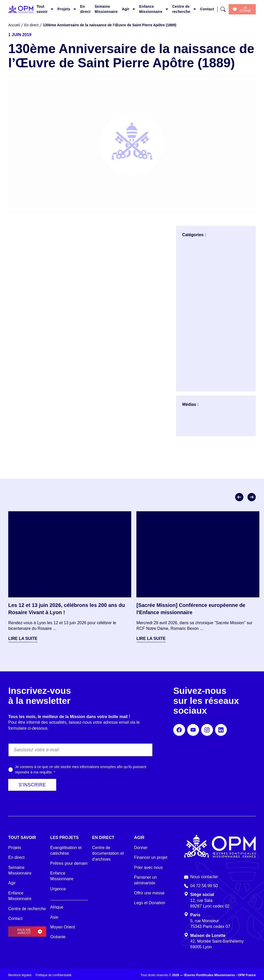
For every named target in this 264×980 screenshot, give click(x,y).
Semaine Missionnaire (106, 9)
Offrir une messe (149, 893)
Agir (126, 9)
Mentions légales (20, 975)
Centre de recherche (181, 9)
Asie (54, 917)
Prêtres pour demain (69, 863)
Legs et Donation (150, 903)
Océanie (58, 937)
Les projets (64, 838)
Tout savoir (42, 9)
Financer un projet (151, 857)
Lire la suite (23, 639)
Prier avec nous (148, 867)
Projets (64, 9)
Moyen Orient (63, 927)
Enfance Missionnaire (151, 9)
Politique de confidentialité (53, 975)
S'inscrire (32, 785)
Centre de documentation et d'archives (108, 853)
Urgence (58, 889)
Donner (141, 848)
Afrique (57, 907)
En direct (85, 9)
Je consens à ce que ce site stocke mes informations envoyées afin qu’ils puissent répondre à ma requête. (81, 769)
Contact (207, 9)
